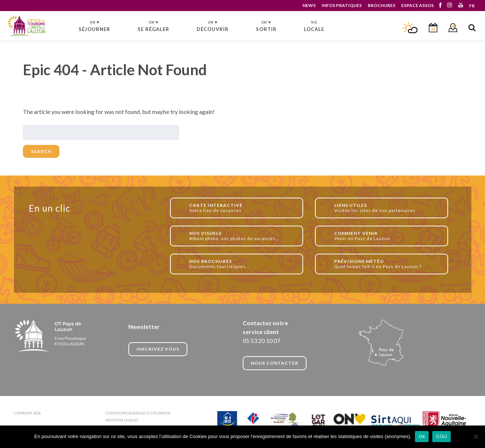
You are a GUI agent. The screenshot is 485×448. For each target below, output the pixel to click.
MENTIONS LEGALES (122, 420)
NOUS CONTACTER (275, 363)
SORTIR (266, 26)
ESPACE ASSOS (418, 5)
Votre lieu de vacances (242, 208)
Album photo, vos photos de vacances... (242, 236)
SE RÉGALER (153, 26)
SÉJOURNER (94, 26)
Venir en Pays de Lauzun (387, 236)
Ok (422, 436)
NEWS (309, 5)
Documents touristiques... (242, 264)
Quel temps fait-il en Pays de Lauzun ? (387, 264)
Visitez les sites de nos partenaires (387, 208)
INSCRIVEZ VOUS (158, 349)
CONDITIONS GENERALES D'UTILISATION (138, 413)
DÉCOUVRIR (213, 26)
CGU (441, 436)
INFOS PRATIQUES (342, 5)
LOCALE (314, 26)
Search (41, 151)
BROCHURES (382, 5)
